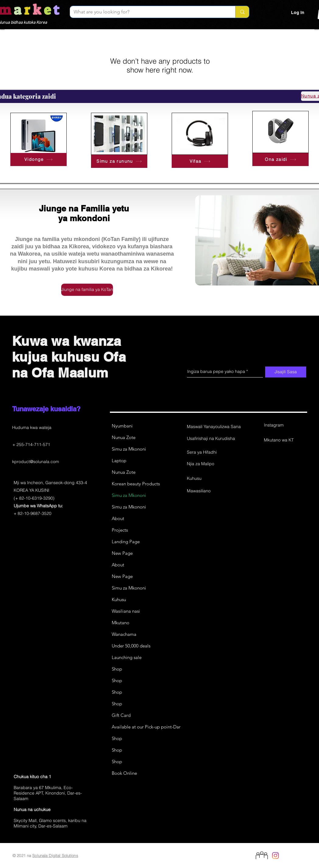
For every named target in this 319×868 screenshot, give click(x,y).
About (118, 518)
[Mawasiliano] (209, 491)
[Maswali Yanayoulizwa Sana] (214, 427)
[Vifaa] (200, 161)
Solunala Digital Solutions (55, 856)
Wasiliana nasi (126, 611)
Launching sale (127, 657)
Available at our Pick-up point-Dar (146, 727)
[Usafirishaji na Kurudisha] (211, 439)
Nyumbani (122, 426)
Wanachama (124, 634)
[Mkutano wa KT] (286, 440)
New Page (122, 553)
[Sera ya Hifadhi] (209, 452)
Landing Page (126, 542)
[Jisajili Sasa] (286, 372)
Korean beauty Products (136, 484)
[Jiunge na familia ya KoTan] (87, 290)
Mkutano (121, 623)
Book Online (124, 773)
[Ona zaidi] (280, 159)
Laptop (119, 461)
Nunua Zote (124, 437)
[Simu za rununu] (119, 161)
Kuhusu (119, 599)
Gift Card (121, 715)
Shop (117, 669)
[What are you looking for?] (148, 12)
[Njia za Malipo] (209, 464)
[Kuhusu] (209, 478)
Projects (120, 530)
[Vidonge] (39, 159)
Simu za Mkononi (129, 449)
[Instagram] (286, 425)
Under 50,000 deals (131, 646)
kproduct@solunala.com (36, 462)
